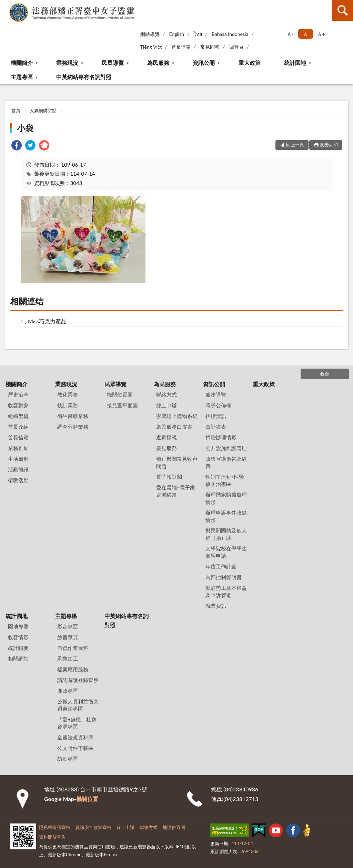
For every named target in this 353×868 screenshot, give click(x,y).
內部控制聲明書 (224, 577)
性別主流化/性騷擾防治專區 (225, 480)
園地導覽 (18, 626)
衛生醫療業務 (73, 416)
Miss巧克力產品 (47, 321)
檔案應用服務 (73, 669)
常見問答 (210, 47)
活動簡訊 (18, 469)
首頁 (16, 110)
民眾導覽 (113, 63)
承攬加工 (68, 659)
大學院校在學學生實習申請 (226, 552)
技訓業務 (68, 405)
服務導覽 (216, 394)
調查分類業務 (73, 427)
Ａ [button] (305, 34)
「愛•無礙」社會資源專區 (77, 723)
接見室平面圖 (122, 405)
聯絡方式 (167, 394)
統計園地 (295, 63)
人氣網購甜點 (43, 110)
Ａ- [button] (290, 34)
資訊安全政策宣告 (93, 827)
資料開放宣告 (52, 837)
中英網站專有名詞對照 (84, 77)
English (176, 34)
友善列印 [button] (329, 145)
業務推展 (18, 448)
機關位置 (87, 799)
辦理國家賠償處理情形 (226, 498)
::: (7, 6)
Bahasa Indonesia (230, 34)
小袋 (25, 128)
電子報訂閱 (169, 477)
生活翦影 (18, 459)
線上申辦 (167, 405)
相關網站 (18, 659)
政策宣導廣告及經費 (226, 462)
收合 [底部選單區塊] (325, 374)
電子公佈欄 (218, 405)
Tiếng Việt (151, 47)
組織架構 (18, 416)
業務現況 (67, 63)
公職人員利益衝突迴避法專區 (78, 705)
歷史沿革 (18, 394)
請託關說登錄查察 (78, 680)
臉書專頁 (68, 637)
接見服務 (167, 448)
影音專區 (68, 626)
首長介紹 (18, 427)
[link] (17, 146)
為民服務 (158, 63)
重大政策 (250, 63)
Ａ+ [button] (321, 34)
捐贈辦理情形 (221, 437)
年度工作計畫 (221, 566)
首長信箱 (181, 47)
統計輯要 (18, 648)
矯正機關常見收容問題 (177, 462)
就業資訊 (216, 606)
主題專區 (22, 77)
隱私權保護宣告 (55, 827)
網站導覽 (150, 34)
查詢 (343, 10)
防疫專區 (68, 759)
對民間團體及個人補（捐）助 (226, 534)
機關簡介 (22, 63)
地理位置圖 (174, 827)
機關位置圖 (120, 394)
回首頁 (236, 47)
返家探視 (167, 437)
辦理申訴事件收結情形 (226, 516)
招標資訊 (216, 416)
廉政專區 (68, 691)
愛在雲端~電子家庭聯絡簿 (176, 491)
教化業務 (68, 394)
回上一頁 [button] (295, 145)
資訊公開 (204, 63)
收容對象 (18, 405)
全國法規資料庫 (75, 737)
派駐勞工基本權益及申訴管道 (226, 591)
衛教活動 (18, 480)
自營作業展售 (73, 648)
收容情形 (18, 637)
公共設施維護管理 (226, 448)
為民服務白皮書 (174, 427)
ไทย (198, 34)
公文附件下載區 (75, 748)
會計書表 (216, 427)
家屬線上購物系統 (177, 416)
